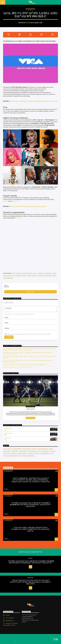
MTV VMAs (40, 273)
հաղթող (24, 276)
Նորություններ (30, 10)
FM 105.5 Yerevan (28, 273)
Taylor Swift (32, 451)
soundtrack (23, 451)
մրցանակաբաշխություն (45, 276)
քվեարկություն (8, 278)
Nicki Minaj (15, 451)
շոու (55, 276)
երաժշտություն (45, 454)
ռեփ (20, 456)
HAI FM (51, 449)
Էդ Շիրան (52, 451)
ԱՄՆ (39, 451)
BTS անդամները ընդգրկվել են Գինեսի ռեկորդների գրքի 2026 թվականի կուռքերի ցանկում (28, 361)
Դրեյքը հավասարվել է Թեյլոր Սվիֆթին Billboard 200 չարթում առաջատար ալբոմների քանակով (28, 353)
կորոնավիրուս (13, 456)
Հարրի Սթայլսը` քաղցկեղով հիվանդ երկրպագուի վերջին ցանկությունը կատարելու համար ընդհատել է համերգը (29, 349)
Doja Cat (19, 273)
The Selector (7, 438)
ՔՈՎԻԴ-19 (31, 454)
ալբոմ (37, 454)
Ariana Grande (17, 449)
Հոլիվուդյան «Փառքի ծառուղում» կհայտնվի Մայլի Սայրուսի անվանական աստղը (30, 357)
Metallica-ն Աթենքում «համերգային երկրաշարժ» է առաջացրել (24, 365)
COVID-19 (34, 449)
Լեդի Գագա (17, 276)
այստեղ (6, 201)
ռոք (24, 456)
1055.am (8, 615)
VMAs (54, 273)
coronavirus (26, 449)
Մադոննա (14, 454)
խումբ (6, 456)
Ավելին (24, 622)
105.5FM (28, 23)
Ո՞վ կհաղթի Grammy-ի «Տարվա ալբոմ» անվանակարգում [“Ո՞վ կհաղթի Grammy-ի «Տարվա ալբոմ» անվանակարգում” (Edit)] (28, 206)
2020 (14, 273)
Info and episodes (30, 418)
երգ (52, 454)
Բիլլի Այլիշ (45, 451)
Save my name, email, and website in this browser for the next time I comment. (29, 334)
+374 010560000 (10, 618)
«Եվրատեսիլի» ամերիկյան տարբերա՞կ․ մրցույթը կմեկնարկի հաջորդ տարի (34, 101)
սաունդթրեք (30, 456)
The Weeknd (48, 273)
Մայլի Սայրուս (32, 276)
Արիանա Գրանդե (8, 276)
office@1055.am (9, 621)
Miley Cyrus (7, 451)
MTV (35, 273)
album (9, 449)
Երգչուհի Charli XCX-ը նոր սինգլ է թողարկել (18, 367)
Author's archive (30, 292)
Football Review (8, 429)
